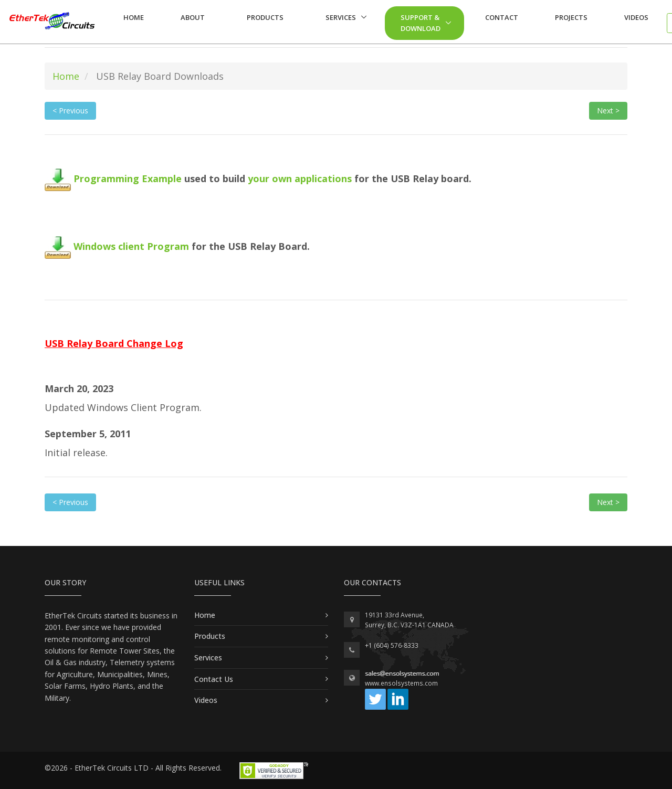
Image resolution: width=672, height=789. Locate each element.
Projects (571, 17)
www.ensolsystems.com (401, 683)
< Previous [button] (70, 111)
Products (265, 17)
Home (134, 17)
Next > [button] (608, 111)
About (193, 17)
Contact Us (214, 679)
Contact (502, 17)
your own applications (301, 178)
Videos (636, 17)
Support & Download (421, 23)
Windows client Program (118, 246)
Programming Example (113, 178)
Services (341, 17)
